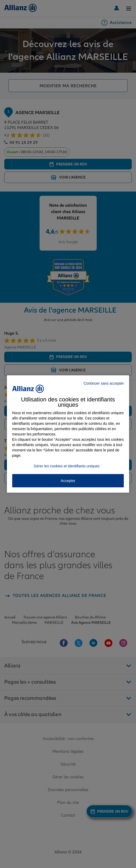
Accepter (68, 481)
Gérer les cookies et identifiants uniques (67, 466)
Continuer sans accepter (104, 383)
